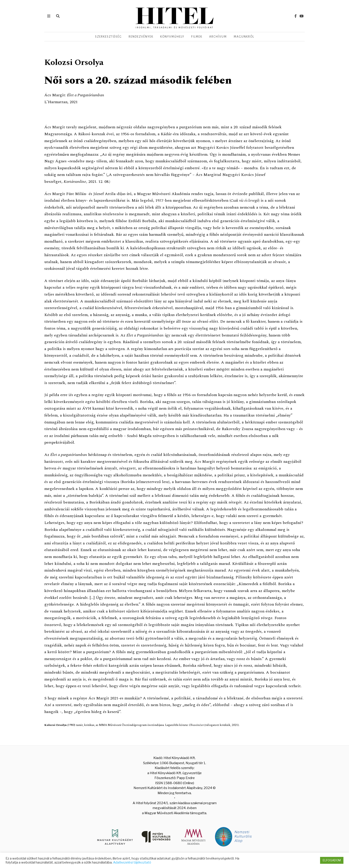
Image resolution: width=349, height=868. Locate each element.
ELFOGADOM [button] (332, 860)
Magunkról (244, 37)
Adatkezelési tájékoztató (132, 862)
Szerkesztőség (108, 37)
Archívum (218, 37)
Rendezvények (141, 37)
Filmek (197, 37)
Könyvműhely (172, 37)
